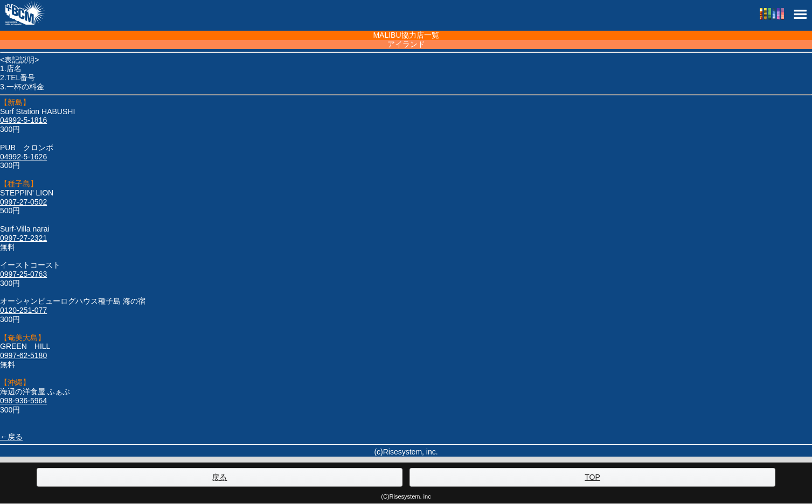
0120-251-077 (23, 310)
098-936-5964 (23, 401)
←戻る (11, 437)
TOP (592, 477)
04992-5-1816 (23, 120)
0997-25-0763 (23, 274)
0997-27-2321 (23, 238)
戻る (219, 477)
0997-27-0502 (23, 202)
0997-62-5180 (23, 355)
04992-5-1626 (23, 157)
